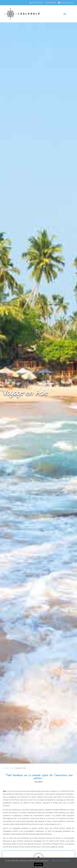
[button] (65, 14)
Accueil (6, 768)
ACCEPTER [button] (38, 864)
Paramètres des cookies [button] (60, 861)
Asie (12, 768)
